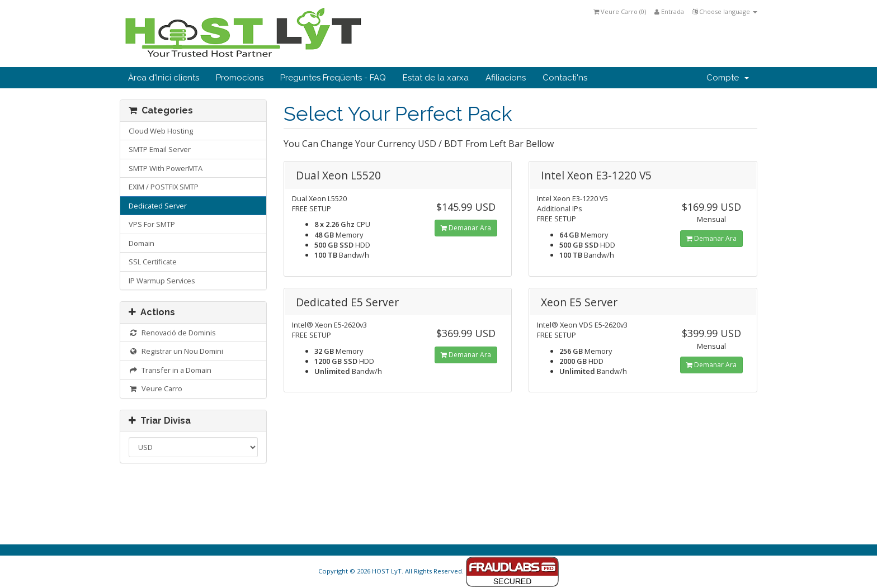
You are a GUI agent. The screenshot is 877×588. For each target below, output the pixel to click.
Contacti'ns (565, 78)
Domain (142, 243)
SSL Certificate (153, 262)
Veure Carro (155, 388)
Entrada (669, 11)
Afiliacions (506, 78)
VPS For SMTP (152, 224)
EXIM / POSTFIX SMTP (164, 187)
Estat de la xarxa (436, 78)
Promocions (240, 78)
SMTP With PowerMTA (166, 168)
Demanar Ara (466, 228)
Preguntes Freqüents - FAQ (333, 78)
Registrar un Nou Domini (176, 351)
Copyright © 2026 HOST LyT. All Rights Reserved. (439, 571)
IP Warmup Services (162, 281)
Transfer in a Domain (170, 370)
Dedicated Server (158, 206)
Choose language (725, 11)
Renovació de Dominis (172, 333)
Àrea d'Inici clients (164, 78)
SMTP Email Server (160, 149)
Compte (728, 78)
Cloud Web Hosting (161, 131)
